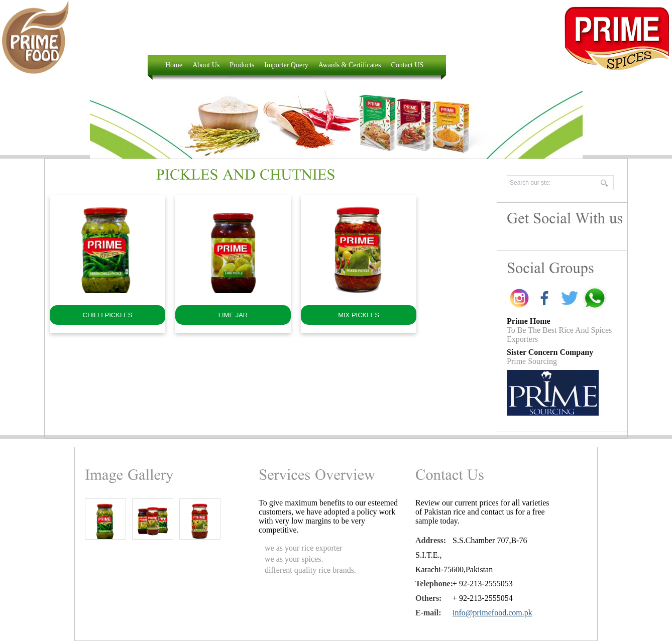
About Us (206, 65)
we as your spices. (294, 559)
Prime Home (529, 321)
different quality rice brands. (310, 570)
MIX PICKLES (359, 315)
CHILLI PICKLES (108, 315)
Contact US (407, 65)
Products (242, 65)
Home (174, 65)
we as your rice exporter (304, 548)
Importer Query (286, 65)
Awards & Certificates (350, 65)
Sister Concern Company (550, 352)
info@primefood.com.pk (492, 613)
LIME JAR (233, 315)
